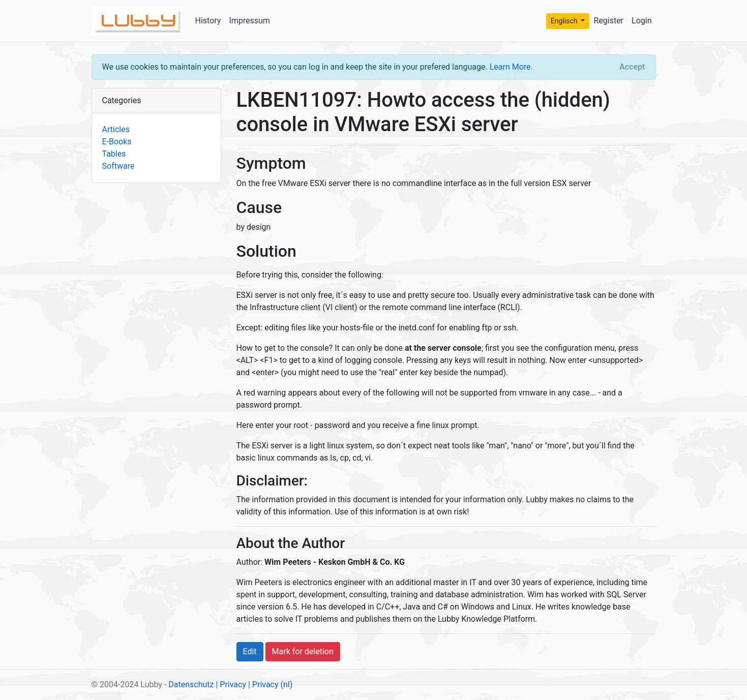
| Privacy (231, 684)
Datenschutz (191, 684)
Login (641, 21)
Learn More (510, 67)
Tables (114, 154)
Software (118, 166)
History (208, 21)
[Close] (632, 67)
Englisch (565, 21)
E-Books (117, 142)
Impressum (249, 21)
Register (608, 21)
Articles (116, 129)
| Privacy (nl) (270, 684)
